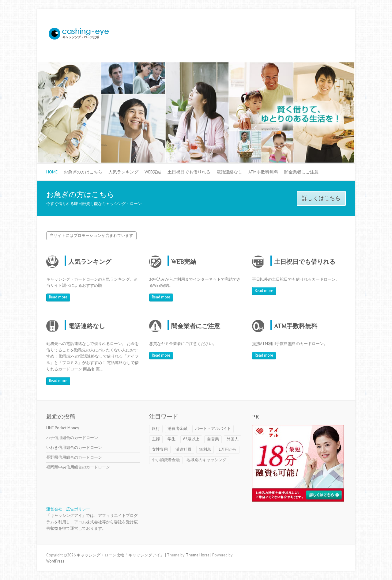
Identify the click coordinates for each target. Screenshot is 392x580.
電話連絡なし (229, 172)
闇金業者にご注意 (301, 172)
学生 (171, 439)
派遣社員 (183, 449)
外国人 (233, 439)
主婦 (156, 439)
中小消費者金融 (166, 460)
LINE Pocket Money (63, 428)
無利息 (205, 449)
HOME (52, 172)
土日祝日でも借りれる (189, 172)
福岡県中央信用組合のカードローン (78, 467)
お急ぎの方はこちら (83, 172)
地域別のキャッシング (206, 460)
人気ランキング (123, 172)
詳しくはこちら (321, 198)
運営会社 (54, 509)
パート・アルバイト (213, 428)
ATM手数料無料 (263, 172)
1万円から (228, 449)
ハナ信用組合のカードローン (72, 438)
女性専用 (160, 449)
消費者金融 (177, 428)
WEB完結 (153, 172)
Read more (58, 297)
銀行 (156, 428)
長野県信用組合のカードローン (74, 457)
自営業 (213, 439)
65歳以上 (191, 439)
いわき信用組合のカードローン (74, 447)
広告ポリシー (78, 509)
